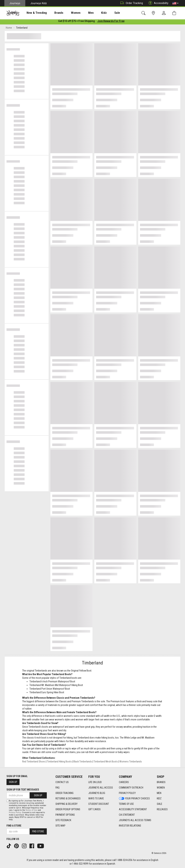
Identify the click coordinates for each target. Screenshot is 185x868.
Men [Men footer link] (159, 793)
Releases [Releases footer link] (162, 809)
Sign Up (13, 782)
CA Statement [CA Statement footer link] (127, 815)
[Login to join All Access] (77, 22)
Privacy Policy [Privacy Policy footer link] (127, 793)
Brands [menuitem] (53, 13)
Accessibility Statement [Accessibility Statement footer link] (133, 809)
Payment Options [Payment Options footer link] (65, 815)
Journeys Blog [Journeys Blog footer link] (97, 793)
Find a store (14, 826)
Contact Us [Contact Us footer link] (62, 782)
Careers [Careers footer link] (124, 782)
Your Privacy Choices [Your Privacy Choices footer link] (134, 798)
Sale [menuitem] (104, 13)
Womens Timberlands (131, 762)
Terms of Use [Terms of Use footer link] (126, 804)
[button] (175, 3)
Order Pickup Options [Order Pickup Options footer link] (68, 809)
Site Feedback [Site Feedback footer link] (63, 820)
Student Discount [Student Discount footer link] (99, 804)
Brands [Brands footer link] (161, 782)
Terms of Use (31, 810)
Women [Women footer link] (161, 788)
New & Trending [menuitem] (33, 13)
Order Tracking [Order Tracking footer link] (64, 793)
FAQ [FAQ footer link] (57, 788)
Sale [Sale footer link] (160, 804)
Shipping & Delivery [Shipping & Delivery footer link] (66, 804)
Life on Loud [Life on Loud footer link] (95, 782)
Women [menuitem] (68, 13)
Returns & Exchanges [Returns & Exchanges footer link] (68, 798)
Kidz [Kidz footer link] (159, 798)
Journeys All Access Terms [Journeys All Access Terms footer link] (135, 820)
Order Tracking (131, 3)
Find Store (38, 831)
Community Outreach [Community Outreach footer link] (131, 788)
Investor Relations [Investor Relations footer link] (130, 826)
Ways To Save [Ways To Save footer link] (96, 798)
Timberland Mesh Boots (106, 762)
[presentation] (33, 13)
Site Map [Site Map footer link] (60, 826)
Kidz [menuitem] (93, 13)
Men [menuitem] (81, 13)
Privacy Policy (15, 812)
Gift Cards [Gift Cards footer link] (94, 809)
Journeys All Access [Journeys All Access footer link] (101, 788)
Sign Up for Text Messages (23, 790)
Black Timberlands (83, 762)
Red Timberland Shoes (34, 762)
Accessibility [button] (158, 3)
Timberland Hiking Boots (59, 762)
